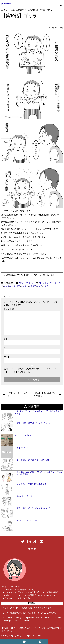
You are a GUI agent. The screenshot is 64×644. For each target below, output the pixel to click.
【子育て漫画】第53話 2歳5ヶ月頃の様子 (33, 508)
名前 (7, 339)
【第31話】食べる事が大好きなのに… (46, 394)
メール (8, 348)
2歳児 (21, 283)
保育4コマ (29, 283)
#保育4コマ (15, 286)
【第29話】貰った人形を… (17, 394)
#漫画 (40, 286)
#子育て (33, 286)
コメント (9, 309)
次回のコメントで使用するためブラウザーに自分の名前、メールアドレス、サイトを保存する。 (32, 370)
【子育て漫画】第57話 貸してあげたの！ (32, 423)
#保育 (7, 286)
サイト (7, 357)
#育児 (46, 286)
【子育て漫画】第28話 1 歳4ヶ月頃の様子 (33, 460)
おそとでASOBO (22, 448)
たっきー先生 (7, 4)
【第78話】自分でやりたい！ (27, 521)
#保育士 (25, 286)
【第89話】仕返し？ (23, 496)
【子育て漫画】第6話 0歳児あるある (31, 484)
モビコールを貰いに (23, 435)
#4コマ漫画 (44, 283)
